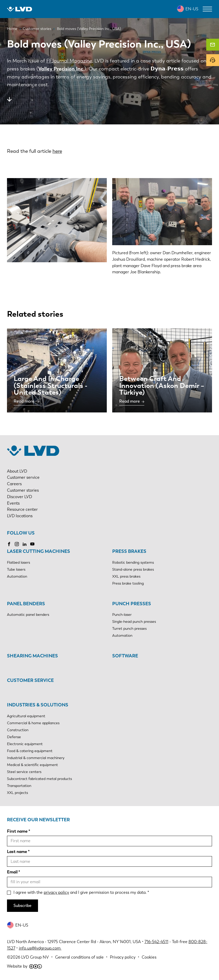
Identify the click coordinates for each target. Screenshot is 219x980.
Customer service (23, 477)
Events (13, 503)
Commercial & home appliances (33, 723)
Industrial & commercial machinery (36, 758)
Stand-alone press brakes (133, 569)
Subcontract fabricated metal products (39, 779)
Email (12, 872)
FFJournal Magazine (69, 61)
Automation (17, 576)
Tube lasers (16, 569)
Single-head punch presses (134, 622)
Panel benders (26, 604)
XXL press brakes (126, 576)
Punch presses (132, 604)
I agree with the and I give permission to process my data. (80, 892)
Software (125, 656)
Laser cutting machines (39, 551)
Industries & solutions (38, 705)
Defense (14, 737)
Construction (18, 730)
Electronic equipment (25, 744)
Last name (17, 852)
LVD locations (20, 516)
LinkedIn (25, 544)
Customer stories (23, 490)
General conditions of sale (79, 957)
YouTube (32, 544)
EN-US (192, 9)
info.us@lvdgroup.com (40, 948)
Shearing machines (32, 656)
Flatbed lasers (18, 563)
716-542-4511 (156, 942)
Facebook (9, 544)
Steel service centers (24, 772)
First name (17, 831)
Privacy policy (123, 957)
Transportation (19, 786)
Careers (14, 484)
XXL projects (17, 793)
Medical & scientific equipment (32, 765)
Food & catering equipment (30, 751)
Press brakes (129, 551)
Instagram (17, 544)
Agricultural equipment (26, 716)
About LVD (17, 471)
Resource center (22, 509)
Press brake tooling (128, 583)
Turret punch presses (129, 629)
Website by (24, 966)
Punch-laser (122, 615)
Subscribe (22, 906)
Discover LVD (20, 497)
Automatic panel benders (28, 615)
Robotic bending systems (133, 563)
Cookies (149, 957)
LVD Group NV (35, 957)
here (57, 151)
